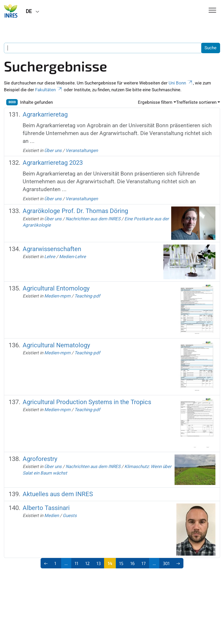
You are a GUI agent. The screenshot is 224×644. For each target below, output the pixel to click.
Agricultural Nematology (56, 345)
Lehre (50, 257)
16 (133, 563)
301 (166, 563)
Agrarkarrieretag (45, 114)
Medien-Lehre (72, 257)
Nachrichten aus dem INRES (93, 219)
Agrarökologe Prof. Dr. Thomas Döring (75, 211)
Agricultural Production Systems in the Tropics (87, 402)
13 (99, 563)
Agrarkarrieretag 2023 (53, 163)
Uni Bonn (181, 83)
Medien (52, 515)
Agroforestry (40, 459)
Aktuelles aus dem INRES (58, 494)
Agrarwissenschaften (52, 249)
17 (144, 563)
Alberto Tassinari (46, 508)
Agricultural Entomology (56, 288)
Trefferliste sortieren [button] (196, 102)
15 (121, 563)
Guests (70, 515)
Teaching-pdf (87, 296)
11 (76, 563)
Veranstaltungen (82, 150)
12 (88, 563)
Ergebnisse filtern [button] (155, 102)
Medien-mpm (57, 296)
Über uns (53, 150)
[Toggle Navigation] (212, 11)
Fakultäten (49, 90)
